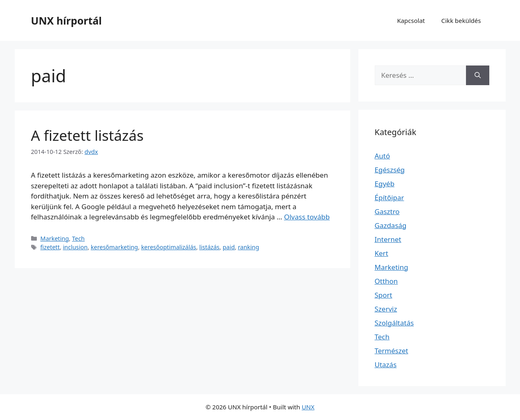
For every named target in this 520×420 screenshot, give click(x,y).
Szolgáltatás (394, 323)
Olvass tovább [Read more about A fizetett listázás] (307, 217)
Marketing (55, 238)
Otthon (386, 281)
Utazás (386, 365)
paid (229, 247)
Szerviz (386, 309)
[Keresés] (478, 75)
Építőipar (389, 198)
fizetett (50, 247)
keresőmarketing (114, 247)
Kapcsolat (411, 20)
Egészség (390, 170)
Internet (388, 239)
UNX (308, 407)
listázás (209, 247)
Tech (78, 238)
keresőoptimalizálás (169, 247)
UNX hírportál (66, 20)
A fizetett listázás (87, 135)
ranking (248, 247)
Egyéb (385, 184)
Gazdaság (391, 225)
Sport (384, 295)
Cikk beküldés (461, 20)
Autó (383, 156)
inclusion (75, 247)
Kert (382, 253)
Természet (392, 351)
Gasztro (387, 211)
